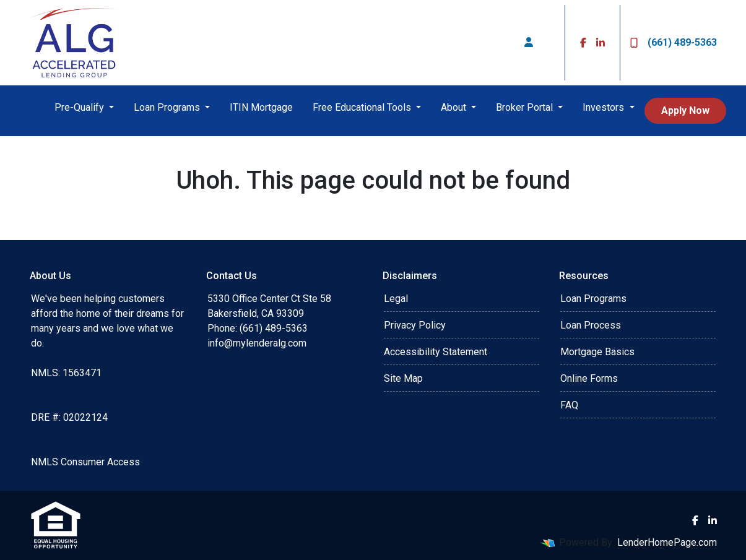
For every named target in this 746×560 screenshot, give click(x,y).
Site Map (403, 378)
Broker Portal (526, 107)
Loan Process (591, 325)
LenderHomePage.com (667, 542)
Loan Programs (168, 107)
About (455, 107)
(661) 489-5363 (674, 42)
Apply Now (685, 110)
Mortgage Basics (597, 352)
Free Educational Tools (363, 107)
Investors (605, 107)
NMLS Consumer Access (85, 462)
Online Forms (589, 378)
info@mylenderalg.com (257, 343)
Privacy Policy (415, 325)
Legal (396, 299)
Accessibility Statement (436, 352)
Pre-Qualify (80, 107)
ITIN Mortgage (261, 107)
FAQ (569, 405)
